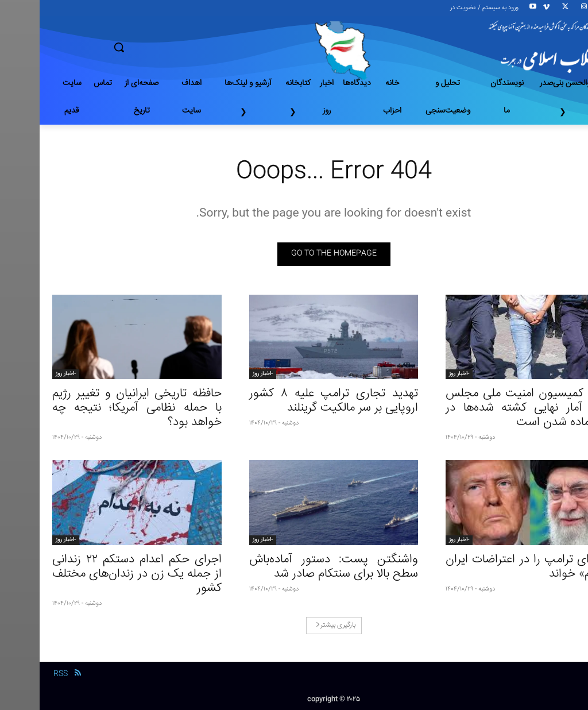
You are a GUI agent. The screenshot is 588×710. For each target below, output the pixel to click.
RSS (21, 674)
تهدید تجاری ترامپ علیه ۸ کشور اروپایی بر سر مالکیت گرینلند (294, 401)
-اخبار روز (419, 374)
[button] (159, 47)
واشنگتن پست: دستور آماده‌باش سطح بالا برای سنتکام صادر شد (294, 567)
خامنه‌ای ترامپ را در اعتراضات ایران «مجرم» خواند (491, 567)
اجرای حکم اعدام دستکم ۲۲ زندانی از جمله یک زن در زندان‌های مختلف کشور (97, 574)
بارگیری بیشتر (296, 625)
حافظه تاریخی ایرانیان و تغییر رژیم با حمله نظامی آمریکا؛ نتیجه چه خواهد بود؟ (97, 408)
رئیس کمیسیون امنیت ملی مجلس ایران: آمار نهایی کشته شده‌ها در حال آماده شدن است (491, 408)
